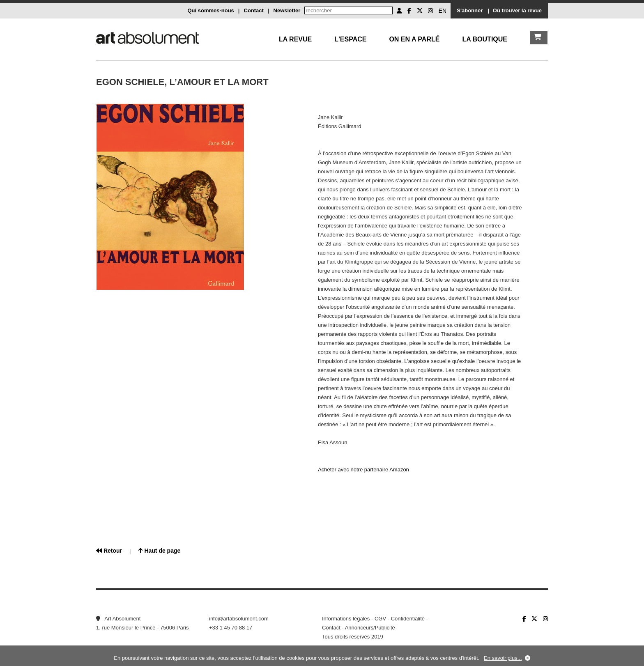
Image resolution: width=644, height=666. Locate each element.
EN (443, 11)
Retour (109, 551)
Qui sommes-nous (210, 10)
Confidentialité (408, 619)
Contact (254, 10)
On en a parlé (414, 39)
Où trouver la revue (517, 10)
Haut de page (160, 551)
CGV (380, 619)
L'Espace (350, 39)
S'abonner (470, 10)
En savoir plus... (503, 658)
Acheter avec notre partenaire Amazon (363, 470)
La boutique (485, 39)
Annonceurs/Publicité (370, 628)
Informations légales (346, 619)
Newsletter (287, 10)
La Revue (295, 39)
